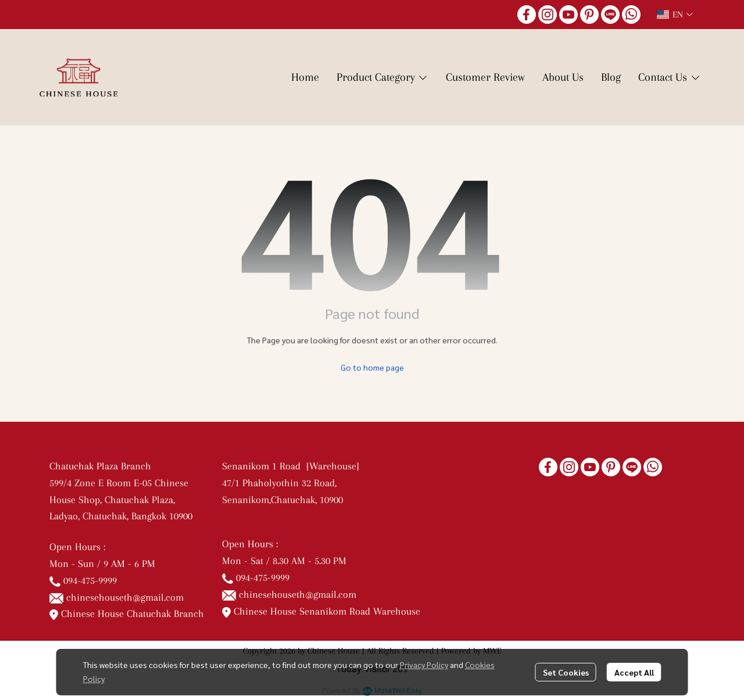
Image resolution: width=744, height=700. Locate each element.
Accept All (634, 672)
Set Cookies (566, 672)
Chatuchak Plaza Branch (100, 466)
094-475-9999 (90, 580)
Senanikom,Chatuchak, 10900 (282, 500)
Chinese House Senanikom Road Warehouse (321, 611)
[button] (675, 15)
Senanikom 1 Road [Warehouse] (294, 466)
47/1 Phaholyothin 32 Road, (279, 483)
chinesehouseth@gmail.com (125, 597)
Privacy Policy (424, 665)
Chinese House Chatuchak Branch (127, 613)
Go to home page (372, 367)
